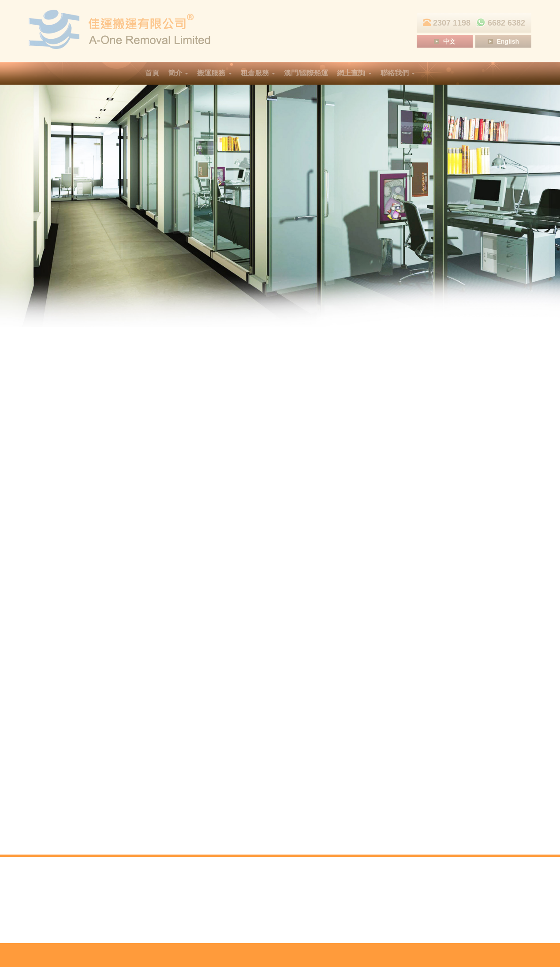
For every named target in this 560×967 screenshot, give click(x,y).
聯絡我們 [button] (398, 73)
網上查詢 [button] (354, 73)
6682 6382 (499, 23)
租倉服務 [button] (258, 73)
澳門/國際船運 (306, 73)
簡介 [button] (178, 73)
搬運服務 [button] (214, 73)
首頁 (152, 73)
